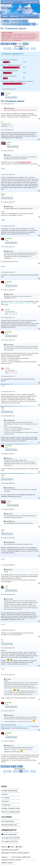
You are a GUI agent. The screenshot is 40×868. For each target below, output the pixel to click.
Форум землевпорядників (20, 8)
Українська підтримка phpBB (29, 860)
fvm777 (3, 386)
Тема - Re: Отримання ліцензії (12, 812)
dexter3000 (8, 239)
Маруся (3, 194)
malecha (9, 143)
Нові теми (6, 801)
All (2, 640)
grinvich (8, 310)
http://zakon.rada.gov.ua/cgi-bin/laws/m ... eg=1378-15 (17, 303)
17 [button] (27, 49)
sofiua (3, 408)
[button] (5, 49)
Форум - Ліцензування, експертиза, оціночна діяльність (19, 808)
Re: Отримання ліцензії (13, 28)
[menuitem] (8, 2)
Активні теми (7, 805)
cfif (2, 122)
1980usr (3, 169)
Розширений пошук (9, 821)
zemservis (8, 93)
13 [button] (15, 49)
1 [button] (10, 49)
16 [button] (24, 49)
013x (7, 586)
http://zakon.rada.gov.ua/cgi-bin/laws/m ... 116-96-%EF (17, 726)
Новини (5, 794)
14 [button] (18, 49)
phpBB (10, 857)
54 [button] (32, 49)
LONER (15, 863)
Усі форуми (6, 798)
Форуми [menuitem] (5, 16)
